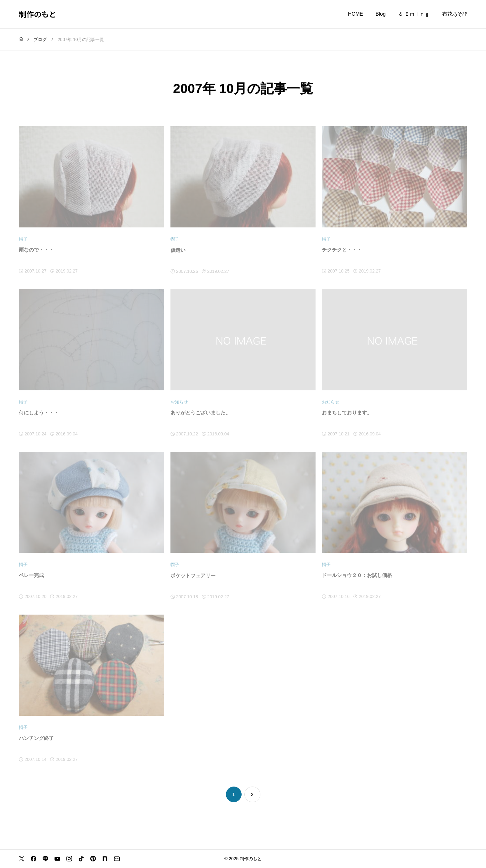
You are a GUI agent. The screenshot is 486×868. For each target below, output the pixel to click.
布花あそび (455, 14)
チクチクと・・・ (342, 250)
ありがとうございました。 (201, 413)
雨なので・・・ (36, 250)
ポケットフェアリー (193, 576)
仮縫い (178, 250)
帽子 (23, 239)
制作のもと (38, 14)
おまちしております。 (347, 413)
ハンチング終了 (36, 738)
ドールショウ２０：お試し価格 (357, 576)
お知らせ (179, 402)
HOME (356, 14)
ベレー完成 (31, 576)
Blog (381, 14)
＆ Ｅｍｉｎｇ (414, 14)
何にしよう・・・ (39, 413)
